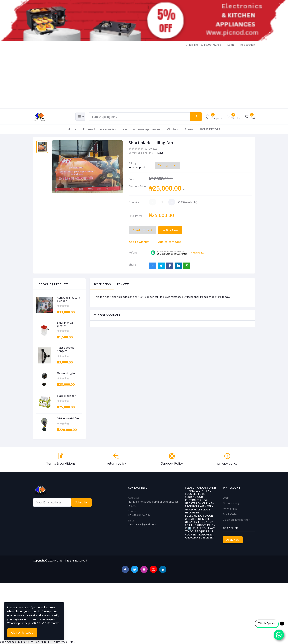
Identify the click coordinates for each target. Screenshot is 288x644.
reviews (123, 284)
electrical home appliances (141, 129)
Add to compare (169, 242)
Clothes (172, 129)
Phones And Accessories (99, 129)
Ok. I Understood (22, 632)
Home (72, 129)
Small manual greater (65, 324)
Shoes (189, 129)
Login (231, 45)
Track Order (230, 514)
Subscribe (81, 502)
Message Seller (167, 165)
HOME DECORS (210, 129)
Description (102, 284)
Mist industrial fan (68, 419)
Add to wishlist (139, 242)
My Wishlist (230, 509)
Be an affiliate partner (236, 520)
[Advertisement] (144, 78)
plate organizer (66, 396)
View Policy (198, 253)
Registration (248, 45)
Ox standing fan (67, 373)
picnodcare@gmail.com (142, 524)
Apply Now (233, 540)
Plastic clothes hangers (66, 349)
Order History (231, 503)
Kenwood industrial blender (69, 299)
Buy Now (170, 230)
